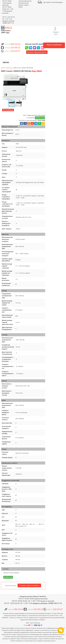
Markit (3, 68)
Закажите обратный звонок (29, 585)
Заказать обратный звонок (37, 52)
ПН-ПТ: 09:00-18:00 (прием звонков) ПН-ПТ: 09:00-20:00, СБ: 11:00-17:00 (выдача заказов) (8, 7)
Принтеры (9, 68)
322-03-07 (11, 51)
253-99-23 (11, 48)
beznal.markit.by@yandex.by (39, 44)
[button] (15, 87)
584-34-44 (11, 44)
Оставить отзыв (40, 118)
